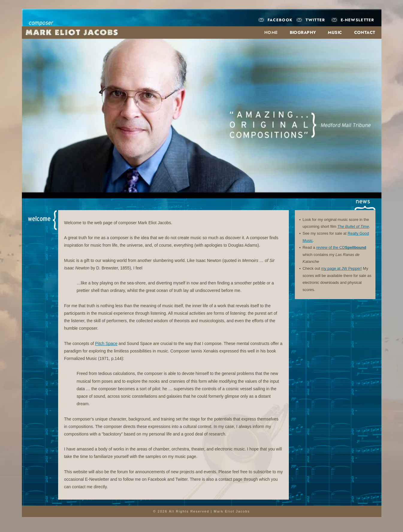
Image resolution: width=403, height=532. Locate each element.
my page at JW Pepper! (342, 268)
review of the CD (330, 247)
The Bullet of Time (353, 226)
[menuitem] (268, 32)
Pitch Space (106, 343)
